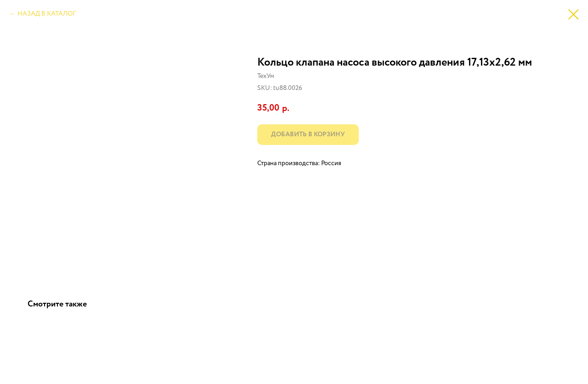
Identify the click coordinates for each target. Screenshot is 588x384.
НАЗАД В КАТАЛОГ (47, 14)
